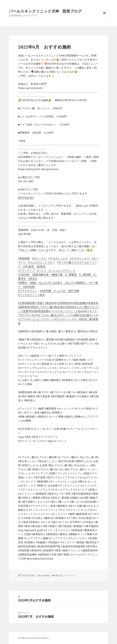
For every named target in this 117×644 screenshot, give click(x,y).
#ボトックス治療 (68, 315)
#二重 (89, 319)
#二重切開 (84, 275)
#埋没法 (31, 279)
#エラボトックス (79, 258)
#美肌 (56, 307)
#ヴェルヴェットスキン (40, 262)
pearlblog (45, 575)
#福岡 (28, 303)
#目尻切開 (45, 291)
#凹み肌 (33, 311)
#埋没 (82, 319)
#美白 (62, 307)
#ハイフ (40, 270)
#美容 (33, 307)
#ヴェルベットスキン (67, 319)
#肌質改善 (43, 311)
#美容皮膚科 (80, 303)
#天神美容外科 (65, 303)
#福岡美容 (24, 307)
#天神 (21, 303)
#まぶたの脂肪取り (75, 283)
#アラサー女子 (29, 315)
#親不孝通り (38, 303)
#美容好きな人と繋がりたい (81, 307)
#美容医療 (24, 258)
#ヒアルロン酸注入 (48, 315)
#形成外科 (93, 303)
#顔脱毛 (40, 266)
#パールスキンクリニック (63, 311)
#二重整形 (70, 275)
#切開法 (23, 283)
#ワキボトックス (57, 258)
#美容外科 (51, 303)
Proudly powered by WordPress (33, 638)
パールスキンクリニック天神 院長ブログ (45, 11)
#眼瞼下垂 (56, 275)
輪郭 (57, 575)
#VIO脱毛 (27, 266)
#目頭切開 (28, 287)
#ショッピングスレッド (61, 270)
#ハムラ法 (58, 291)
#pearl (82, 311)
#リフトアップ (26, 270)
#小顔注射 (24, 275)
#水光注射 (84, 315)
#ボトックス (39, 258)
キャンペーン (69, 575)
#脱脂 (31, 283)
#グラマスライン (28, 291)
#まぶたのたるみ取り (49, 283)
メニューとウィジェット (105, 16)
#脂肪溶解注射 (39, 275)
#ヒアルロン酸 (44, 307)
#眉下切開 (72, 291)
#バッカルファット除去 (31, 295)
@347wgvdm (26, 197)
